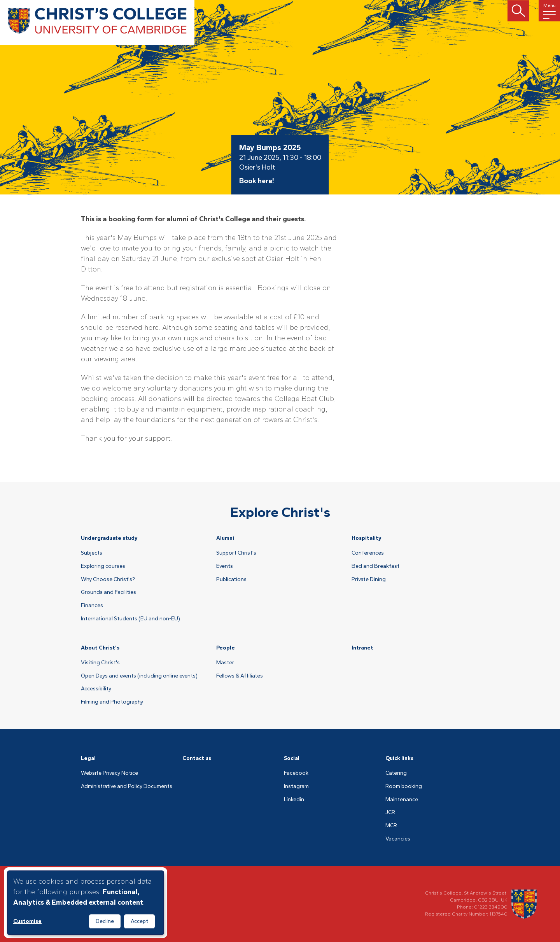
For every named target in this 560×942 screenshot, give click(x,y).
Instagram (296, 786)
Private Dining (369, 580)
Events (225, 566)
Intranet (362, 648)
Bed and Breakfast (375, 566)
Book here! (257, 181)
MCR (391, 826)
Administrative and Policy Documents (127, 786)
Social (292, 758)
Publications (231, 580)
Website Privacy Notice (109, 773)
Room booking (404, 786)
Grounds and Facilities (108, 592)
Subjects (92, 553)
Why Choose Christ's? (108, 580)
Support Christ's (236, 553)
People (226, 648)
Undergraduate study (109, 538)
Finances (92, 606)
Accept (139, 921)
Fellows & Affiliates (240, 676)
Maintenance (402, 800)
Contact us (197, 758)
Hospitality (367, 538)
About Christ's (100, 648)
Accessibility (96, 689)
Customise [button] (27, 921)
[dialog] (86, 903)
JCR (390, 812)
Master (225, 663)
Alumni (225, 538)
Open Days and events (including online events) (139, 676)
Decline (105, 921)
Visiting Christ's (100, 663)
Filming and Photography (112, 702)
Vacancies (398, 839)
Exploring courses (103, 566)
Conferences (368, 553)
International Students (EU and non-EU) (130, 619)
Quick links (399, 758)
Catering (396, 773)
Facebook (296, 773)
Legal (88, 758)
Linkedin (294, 800)
